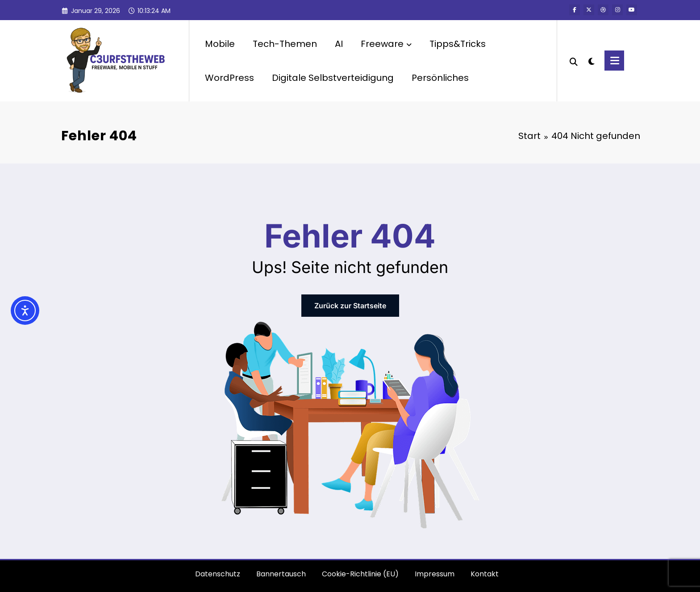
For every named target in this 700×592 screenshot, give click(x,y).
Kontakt (485, 574)
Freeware (386, 44)
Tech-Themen (285, 44)
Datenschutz (218, 574)
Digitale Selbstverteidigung (333, 78)
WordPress (229, 78)
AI (339, 44)
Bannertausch (281, 574)
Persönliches (440, 78)
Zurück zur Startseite (350, 306)
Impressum (435, 574)
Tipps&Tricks (458, 44)
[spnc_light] (591, 60)
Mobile (220, 44)
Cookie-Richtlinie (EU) (360, 574)
